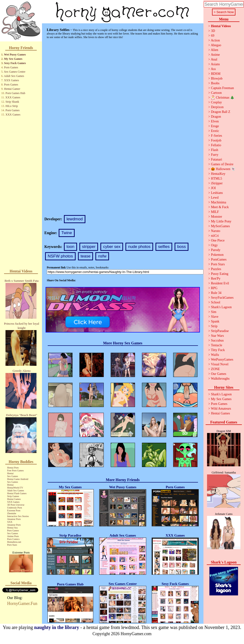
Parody (216, 250)
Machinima (218, 202)
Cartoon (216, 93)
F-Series (216, 136)
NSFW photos (60, 256)
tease (86, 256)
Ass (213, 69)
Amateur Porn (14, 519)
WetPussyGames (222, 360)
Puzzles (216, 269)
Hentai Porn (13, 468)
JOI (213, 188)
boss (182, 247)
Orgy (214, 245)
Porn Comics (13, 539)
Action (215, 40)
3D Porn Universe (16, 505)
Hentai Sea (12, 528)
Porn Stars (12, 545)
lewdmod (75, 219)
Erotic (215, 131)
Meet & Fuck (220, 207)
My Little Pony (221, 221)
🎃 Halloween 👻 (223, 169)
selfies (164, 247)
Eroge (215, 126)
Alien (215, 50)
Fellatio (216, 145)
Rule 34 (216, 293)
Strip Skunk (12, 102)
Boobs (215, 83)
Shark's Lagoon (221, 307)
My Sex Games (13, 59)
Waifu (215, 355)
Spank (215, 321)
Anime (215, 55)
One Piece (218, 240)
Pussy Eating (220, 274)
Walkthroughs (220, 379)
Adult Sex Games (14, 76)
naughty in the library (57, 627)
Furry (215, 155)
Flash (214, 150)
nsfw (102, 256)
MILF (215, 212)
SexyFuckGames (222, 298)
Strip (214, 326)
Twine (67, 233)
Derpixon (217, 107)
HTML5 (216, 179)
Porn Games (11, 67)
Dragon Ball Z (221, 112)
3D (213, 31)
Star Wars (217, 336)
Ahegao (216, 45)
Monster (216, 217)
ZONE (215, 369)
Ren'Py (216, 279)
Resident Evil (220, 283)
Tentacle (216, 345)
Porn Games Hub (15, 93)
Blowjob (217, 78)
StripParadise (220, 331)
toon (70, 247)
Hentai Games (14, 499)
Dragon (216, 117)
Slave (215, 317)
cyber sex (112, 247)
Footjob (216, 140)
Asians (215, 64)
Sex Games (13, 476)
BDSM (216, 74)
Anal (214, 59)
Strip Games (13, 496)
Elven (215, 121)
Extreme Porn (14, 511)
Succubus (217, 340)
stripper (89, 247)
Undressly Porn (15, 508)
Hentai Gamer (12, 89)
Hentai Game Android (18, 479)
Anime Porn (13, 536)
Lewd (215, 198)
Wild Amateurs (221, 409)
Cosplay (216, 102)
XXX (10, 522)
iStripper (217, 183)
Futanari (216, 159)
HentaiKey (218, 174)
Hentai (10, 473)
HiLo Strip (12, 106)
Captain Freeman (222, 88)
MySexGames (220, 226)
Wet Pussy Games (15, 55)
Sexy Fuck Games (15, 63)
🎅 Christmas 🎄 (223, 98)
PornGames (219, 259)
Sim (214, 312)
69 (213, 36)
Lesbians (217, 193)
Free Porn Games (15, 470)
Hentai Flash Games (17, 493)
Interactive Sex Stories (18, 516)
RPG (214, 288)
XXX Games (11, 80)
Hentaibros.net (14, 542)
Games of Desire (222, 164)
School (215, 302)
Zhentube (12, 513)
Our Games (218, 374)
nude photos (139, 247)
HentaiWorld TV (15, 488)
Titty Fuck (218, 350)
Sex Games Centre (15, 72)
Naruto (215, 231)
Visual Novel (220, 364)
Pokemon (217, 255)
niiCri (215, 236)
